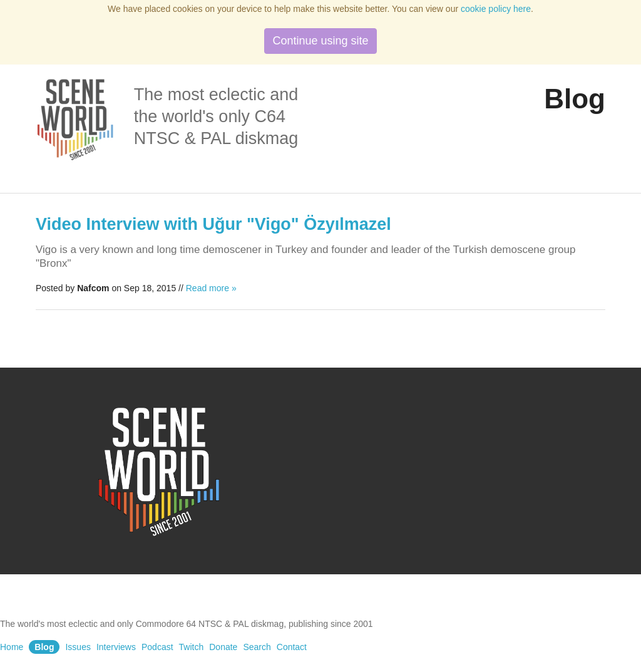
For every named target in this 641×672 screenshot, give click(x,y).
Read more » (211, 288)
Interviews (116, 647)
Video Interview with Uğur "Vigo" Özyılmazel (213, 224)
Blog (44, 647)
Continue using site (320, 41)
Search (257, 647)
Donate (223, 647)
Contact (292, 647)
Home (12, 647)
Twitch (192, 647)
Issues (78, 647)
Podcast (157, 647)
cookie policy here (496, 9)
